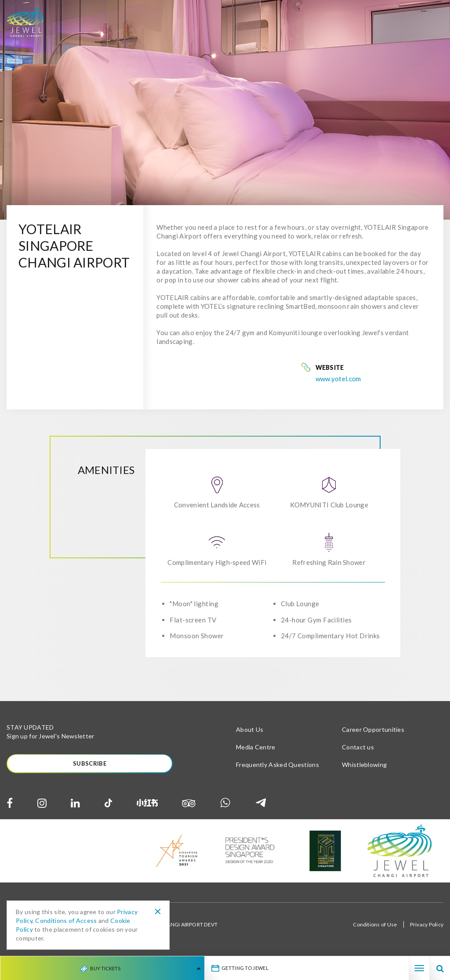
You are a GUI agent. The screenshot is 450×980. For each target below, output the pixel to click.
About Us (250, 729)
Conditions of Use (375, 925)
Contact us (358, 747)
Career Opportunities (373, 729)
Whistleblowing (364, 765)
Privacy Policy (427, 925)
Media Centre (256, 747)
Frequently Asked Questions (278, 765)
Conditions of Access (66, 920)
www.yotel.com (338, 379)
